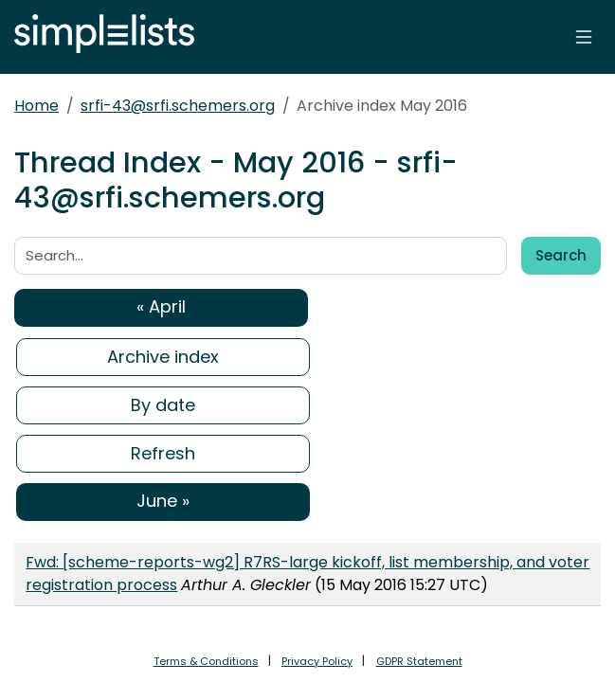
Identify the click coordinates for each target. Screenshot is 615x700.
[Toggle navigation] (584, 37)
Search (561, 255)
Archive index (163, 357)
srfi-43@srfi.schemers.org (178, 106)
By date (163, 405)
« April (161, 306)
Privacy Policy (317, 661)
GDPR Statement (419, 661)
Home (36, 106)
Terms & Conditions (206, 661)
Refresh (163, 453)
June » (163, 501)
